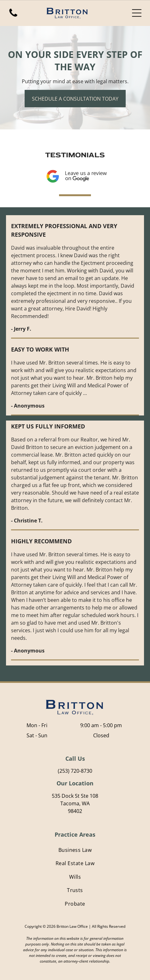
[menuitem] (75, 850)
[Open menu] (137, 13)
